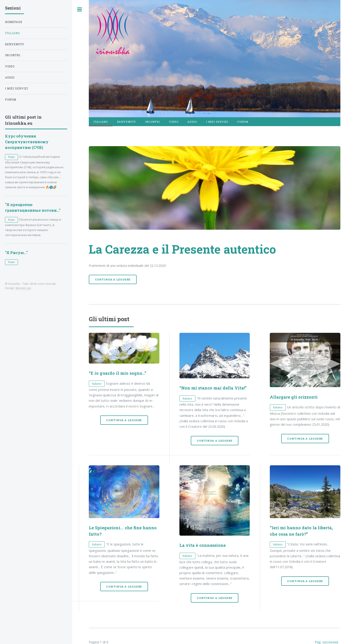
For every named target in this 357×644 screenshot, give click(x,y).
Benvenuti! (126, 122)
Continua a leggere (113, 279)
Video (174, 122)
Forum (243, 122)
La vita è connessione (203, 545)
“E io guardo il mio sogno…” (118, 373)
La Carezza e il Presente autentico (182, 249)
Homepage (14, 22)
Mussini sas (23, 288)
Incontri (152, 122)
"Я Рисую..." (16, 253)
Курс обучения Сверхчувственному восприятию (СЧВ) (27, 142)
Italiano (12, 33)
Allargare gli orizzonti (294, 397)
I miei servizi (217, 122)
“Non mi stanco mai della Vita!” (213, 388)
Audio (192, 122)
